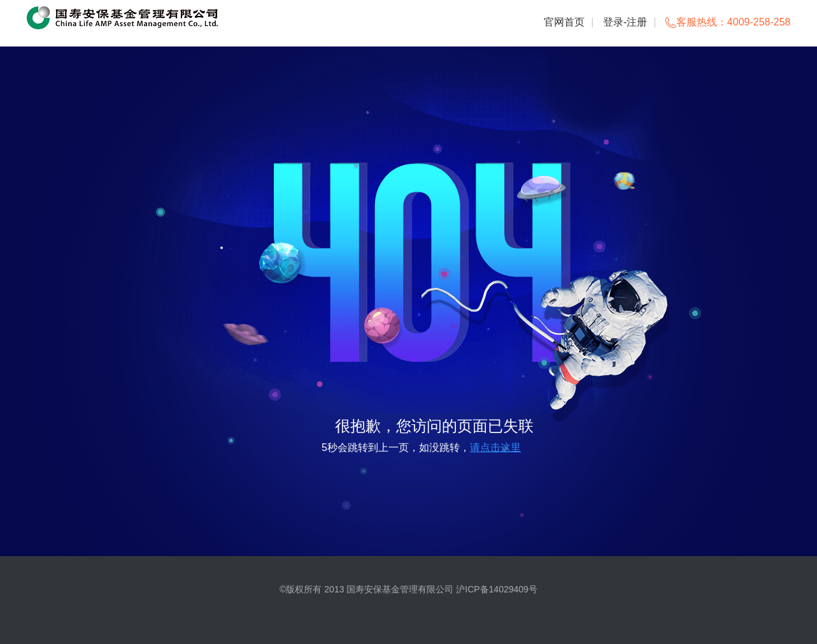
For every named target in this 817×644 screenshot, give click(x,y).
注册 (637, 22)
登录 (613, 22)
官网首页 (564, 22)
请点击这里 (495, 447)
